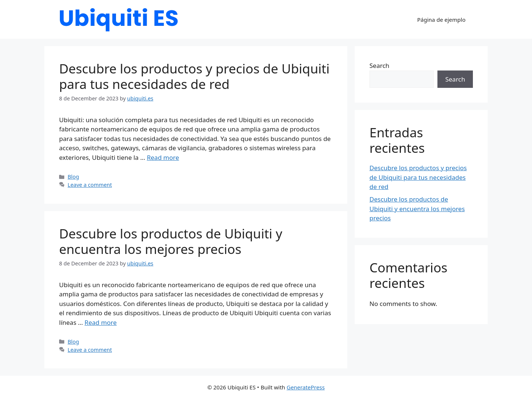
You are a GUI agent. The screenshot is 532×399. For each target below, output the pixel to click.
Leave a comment (90, 185)
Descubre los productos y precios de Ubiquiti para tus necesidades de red (194, 76)
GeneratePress (306, 387)
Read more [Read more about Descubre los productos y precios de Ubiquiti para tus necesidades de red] (163, 157)
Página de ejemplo (441, 20)
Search (379, 66)
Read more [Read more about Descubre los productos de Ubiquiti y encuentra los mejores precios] (101, 322)
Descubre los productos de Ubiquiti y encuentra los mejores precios (171, 241)
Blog (73, 177)
